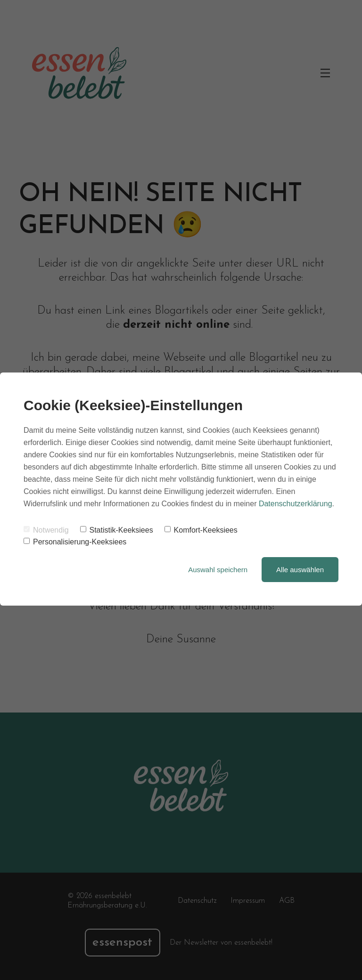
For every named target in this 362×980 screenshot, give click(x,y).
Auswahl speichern (218, 570)
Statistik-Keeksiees (117, 530)
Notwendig (46, 530)
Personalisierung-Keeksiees (75, 542)
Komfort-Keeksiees (201, 530)
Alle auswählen (300, 570)
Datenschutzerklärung (296, 504)
